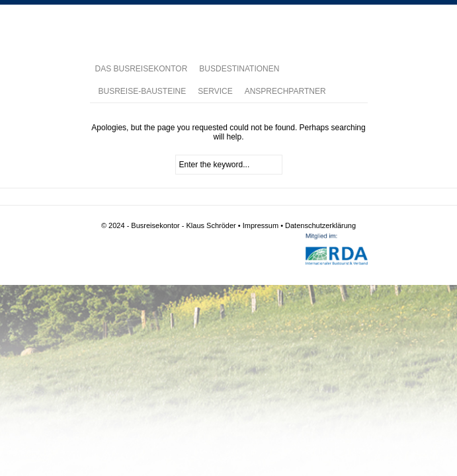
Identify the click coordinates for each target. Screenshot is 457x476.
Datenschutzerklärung (320, 225)
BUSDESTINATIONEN (239, 69)
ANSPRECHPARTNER (285, 91)
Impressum (261, 225)
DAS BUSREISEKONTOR (142, 69)
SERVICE (215, 91)
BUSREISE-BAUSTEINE (143, 91)
